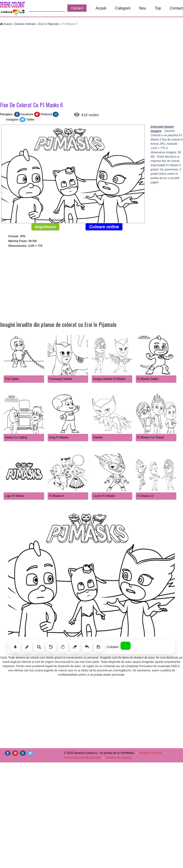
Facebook (27, 114)
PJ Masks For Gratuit (150, 437)
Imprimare (45, 227)
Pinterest (46, 114)
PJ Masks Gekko (148, 379)
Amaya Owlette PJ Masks (109, 379)
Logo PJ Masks (15, 496)
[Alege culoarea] (126, 646)
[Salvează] (99, 647)
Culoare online (104, 227)
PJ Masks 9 (56, 496)
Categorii (123, 8)
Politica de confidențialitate (82, 758)
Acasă (101, 8)
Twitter (30, 120)
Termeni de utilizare (119, 758)
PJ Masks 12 (145, 496)
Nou (143, 8)
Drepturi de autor (151, 753)
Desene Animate (25, 24)
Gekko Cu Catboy (16, 437)
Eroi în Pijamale (49, 24)
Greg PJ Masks (59, 437)
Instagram (12, 120)
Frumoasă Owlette (61, 379)
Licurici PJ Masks (104, 496)
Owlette (98, 437)
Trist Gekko (12, 379)
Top (158, 8)
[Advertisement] (67, 64)
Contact (176, 8)
